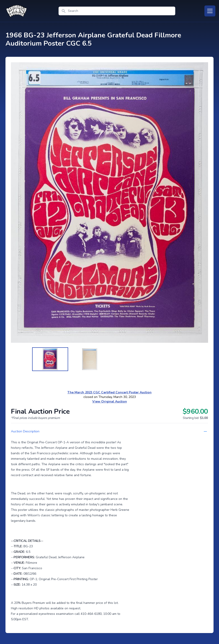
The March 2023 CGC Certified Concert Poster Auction (109, 392)
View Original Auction (110, 401)
